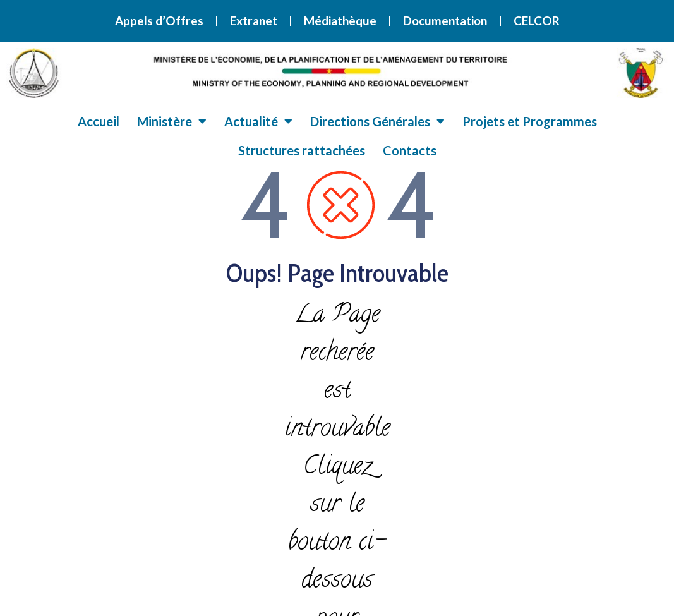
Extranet (254, 21)
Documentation (445, 21)
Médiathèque (340, 21)
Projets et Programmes (530, 121)
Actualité (258, 121)
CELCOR (537, 21)
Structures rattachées (302, 150)
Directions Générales (377, 121)
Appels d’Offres (159, 21)
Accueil (99, 121)
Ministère (172, 121)
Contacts (410, 150)
